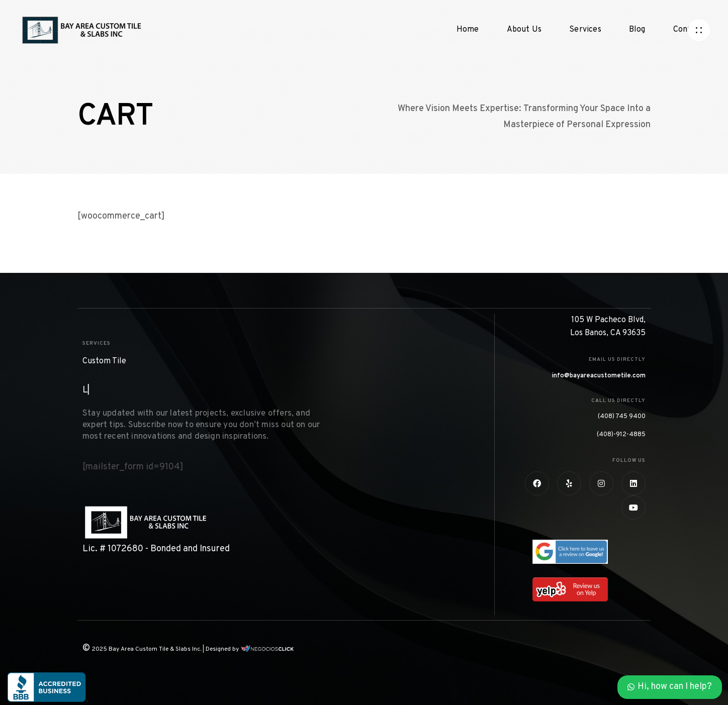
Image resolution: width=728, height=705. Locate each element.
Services (585, 30)
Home (468, 30)
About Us (524, 30)
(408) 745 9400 (622, 417)
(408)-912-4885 (621, 435)
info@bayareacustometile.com (599, 376)
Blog (637, 30)
